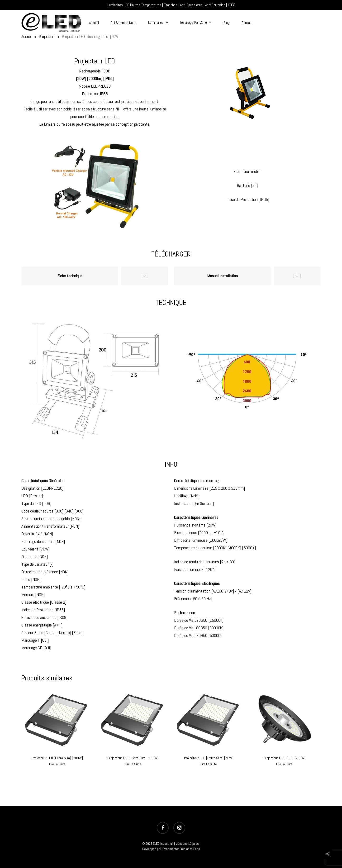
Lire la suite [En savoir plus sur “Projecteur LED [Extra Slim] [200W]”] (57, 764)
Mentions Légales (187, 844)
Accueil (27, 37)
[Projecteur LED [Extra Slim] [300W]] (133, 719)
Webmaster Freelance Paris (182, 849)
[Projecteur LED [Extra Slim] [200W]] (57, 719)
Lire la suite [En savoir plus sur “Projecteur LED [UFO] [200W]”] (284, 764)
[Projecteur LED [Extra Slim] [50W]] (209, 719)
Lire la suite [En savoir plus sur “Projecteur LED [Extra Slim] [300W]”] (133, 764)
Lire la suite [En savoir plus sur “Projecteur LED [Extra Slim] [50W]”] (209, 764)
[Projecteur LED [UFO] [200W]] (284, 719)
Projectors (47, 37)
